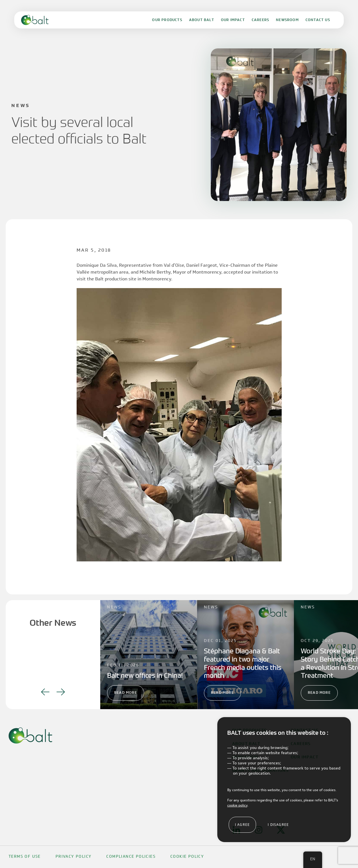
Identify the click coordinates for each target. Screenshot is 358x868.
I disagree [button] (278, 825)
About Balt (202, 20)
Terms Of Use (25, 856)
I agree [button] (242, 825)
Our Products (167, 20)
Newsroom (287, 20)
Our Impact (233, 20)
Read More (126, 693)
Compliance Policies (131, 856)
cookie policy (237, 805)
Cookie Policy (187, 856)
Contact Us (318, 20)
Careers (260, 20)
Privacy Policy (74, 856)
